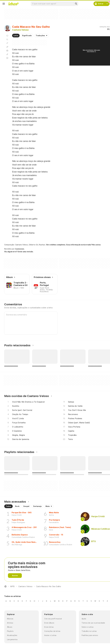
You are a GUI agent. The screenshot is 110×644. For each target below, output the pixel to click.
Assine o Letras (50, 635)
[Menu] (4, 4)
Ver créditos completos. (56, 245)
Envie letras (49, 627)
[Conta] (107, 4)
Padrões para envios (90, 635)
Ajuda (84, 619)
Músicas (10, 619)
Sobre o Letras (88, 627)
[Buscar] (76, 4)
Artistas (10, 623)
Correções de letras (52, 631)
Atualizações (12, 635)
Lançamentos (12, 639)
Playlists (10, 631)
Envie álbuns (49, 623)
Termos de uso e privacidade (93, 623)
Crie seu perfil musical (53, 619)
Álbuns (10, 627)
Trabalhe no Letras (89, 631)
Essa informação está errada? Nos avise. (84, 245)
